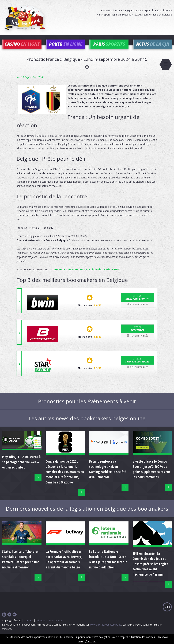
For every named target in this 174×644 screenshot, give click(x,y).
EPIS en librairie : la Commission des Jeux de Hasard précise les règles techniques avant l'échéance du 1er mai (150, 569)
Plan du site (56, 625)
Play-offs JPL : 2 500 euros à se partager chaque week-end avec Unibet (21, 467)
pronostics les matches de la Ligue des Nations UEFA (87, 274)
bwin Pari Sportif (137, 302)
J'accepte (91, 641)
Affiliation (41, 625)
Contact (29, 625)
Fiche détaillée (137, 309)
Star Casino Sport (137, 365)
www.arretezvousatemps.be (106, 629)
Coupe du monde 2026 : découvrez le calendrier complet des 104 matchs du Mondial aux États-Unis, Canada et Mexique (65, 476)
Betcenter (137, 334)
